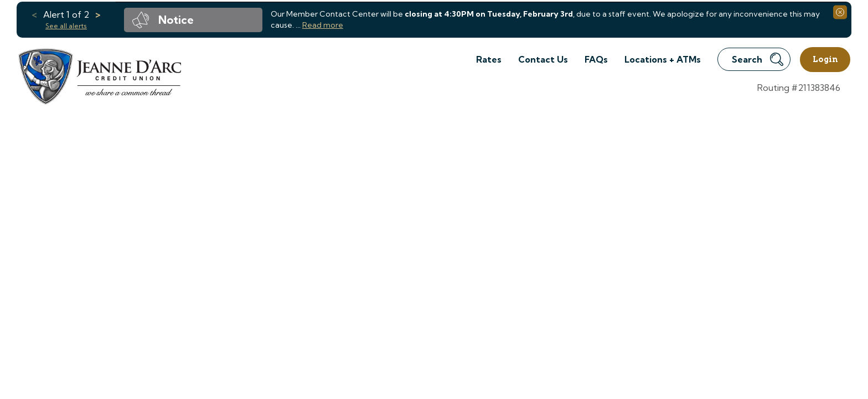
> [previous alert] (98, 14)
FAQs (596, 59)
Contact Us (543, 59)
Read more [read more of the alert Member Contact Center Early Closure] (323, 25)
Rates (489, 59)
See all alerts (66, 26)
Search (758, 59)
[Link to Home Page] (99, 78)
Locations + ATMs (663, 59)
